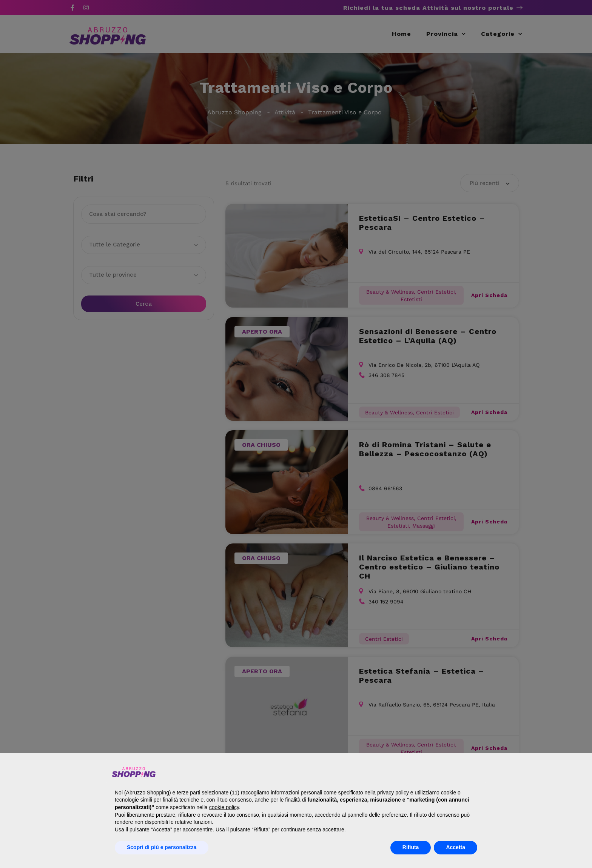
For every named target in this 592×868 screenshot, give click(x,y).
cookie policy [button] (224, 807)
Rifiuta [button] (411, 847)
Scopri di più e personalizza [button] (162, 847)
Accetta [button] (456, 847)
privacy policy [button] (393, 793)
